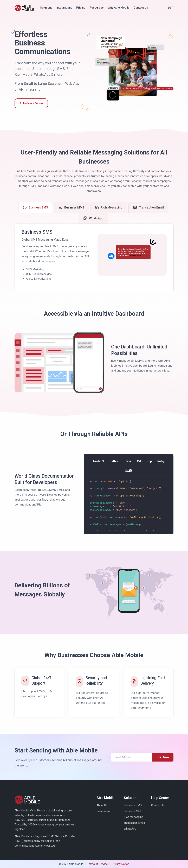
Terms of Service (98, 864)
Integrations (64, 8)
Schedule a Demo (31, 103)
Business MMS (133, 811)
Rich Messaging (134, 817)
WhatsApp (130, 829)
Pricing (81, 8)
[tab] (35, 208)
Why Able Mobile (119, 8)
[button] (171, 8)
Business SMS (133, 805)
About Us (102, 805)
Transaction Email (134, 823)
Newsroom (103, 811)
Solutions (46, 8)
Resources (97, 8)
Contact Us (141, 8)
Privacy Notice (120, 864)
